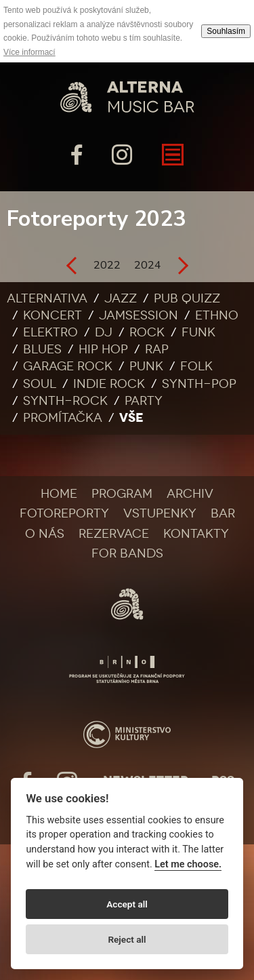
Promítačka (63, 418)
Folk (196, 366)
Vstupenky (160, 513)
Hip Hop (103, 349)
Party (144, 401)
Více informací (29, 52)
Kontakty (196, 534)
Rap (157, 349)
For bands (127, 553)
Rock (147, 332)
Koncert (52, 315)
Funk (198, 332)
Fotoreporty (64, 513)
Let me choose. (188, 864)
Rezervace (114, 534)
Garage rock (68, 366)
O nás (45, 534)
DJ (104, 332)
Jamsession (139, 315)
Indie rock (109, 384)
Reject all (127, 939)
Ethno (217, 315)
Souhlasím (226, 31)
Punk (146, 366)
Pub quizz (187, 298)
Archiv (190, 494)
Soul (40, 384)
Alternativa (47, 298)
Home (59, 494)
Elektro (50, 332)
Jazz (121, 298)
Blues (42, 349)
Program (122, 494)
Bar (223, 513)
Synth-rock (65, 401)
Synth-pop (199, 384)
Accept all (127, 904)
